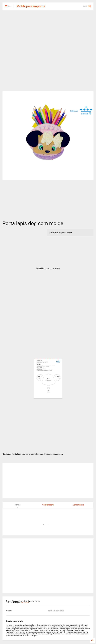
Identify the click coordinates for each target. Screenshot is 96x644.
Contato (9, 611)
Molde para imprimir (31, 6)
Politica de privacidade (56, 611)
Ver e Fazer (25, 603)
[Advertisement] (48, 31)
